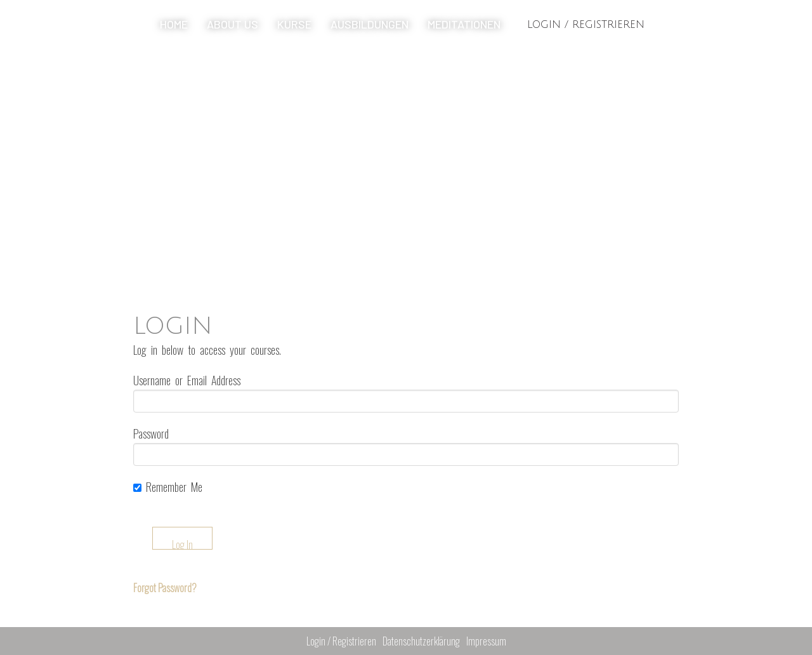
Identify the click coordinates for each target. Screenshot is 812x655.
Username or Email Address (187, 380)
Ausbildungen (370, 24)
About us (232, 24)
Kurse (294, 24)
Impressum (486, 641)
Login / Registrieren (586, 25)
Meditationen (464, 24)
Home (174, 24)
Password (151, 433)
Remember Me (168, 487)
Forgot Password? (165, 588)
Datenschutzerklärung (421, 641)
